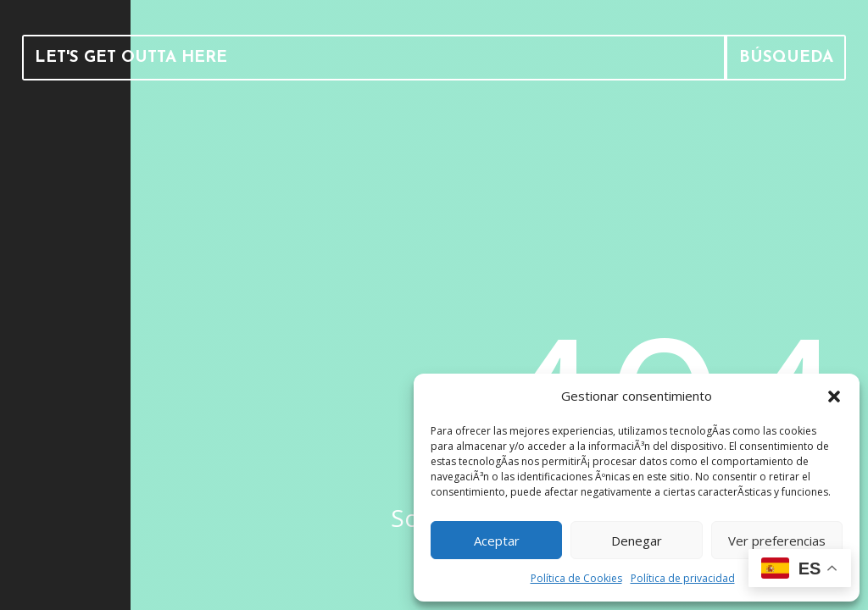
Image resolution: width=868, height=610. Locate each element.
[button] (834, 396)
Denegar (637, 541)
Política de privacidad (683, 578)
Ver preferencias (777, 541)
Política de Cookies (576, 578)
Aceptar (497, 541)
